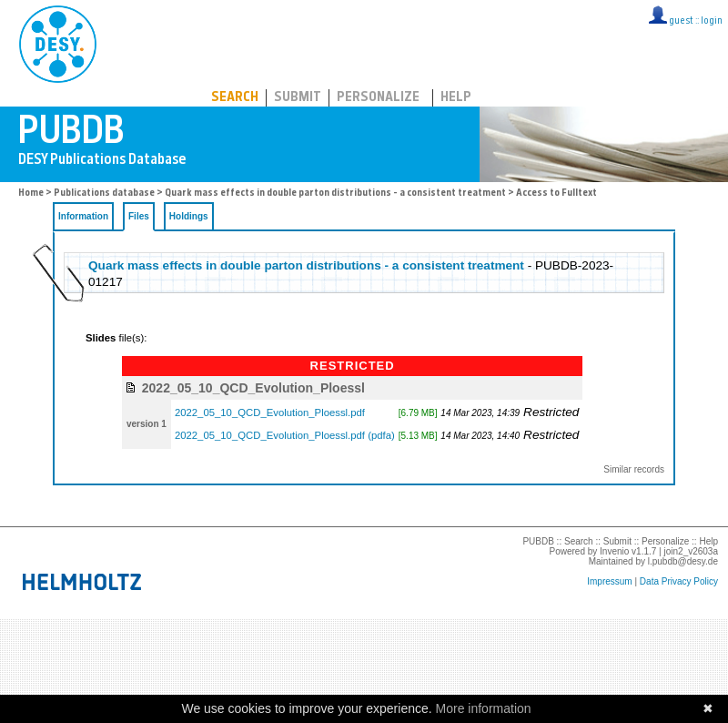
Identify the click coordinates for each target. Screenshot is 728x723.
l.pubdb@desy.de (683, 561)
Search (235, 98)
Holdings (189, 216)
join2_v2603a (692, 551)
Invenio (614, 551)
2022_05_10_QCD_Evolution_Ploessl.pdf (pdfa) (285, 435)
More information (484, 708)
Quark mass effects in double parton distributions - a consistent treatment (336, 193)
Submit (298, 98)
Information (83, 216)
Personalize (378, 98)
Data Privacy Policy (679, 581)
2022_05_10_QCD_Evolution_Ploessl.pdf (270, 412)
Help (456, 98)
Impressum (609, 581)
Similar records (634, 469)
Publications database (104, 193)
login (712, 21)
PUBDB (138, 41)
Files (139, 216)
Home (31, 193)
